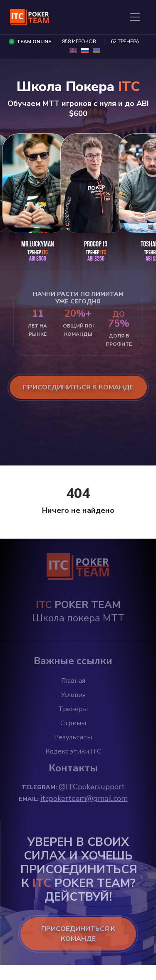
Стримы (73, 723)
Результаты (73, 737)
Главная (73, 681)
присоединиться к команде (78, 387)
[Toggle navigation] (135, 17)
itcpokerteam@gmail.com (84, 798)
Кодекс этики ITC (73, 751)
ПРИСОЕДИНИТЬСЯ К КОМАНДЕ (78, 934)
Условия (73, 695)
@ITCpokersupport (92, 787)
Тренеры (73, 709)
